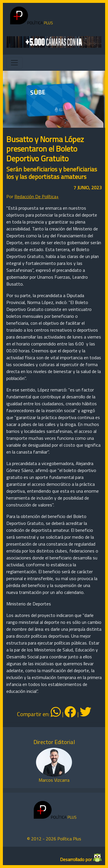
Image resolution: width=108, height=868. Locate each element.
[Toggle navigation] (14, 63)
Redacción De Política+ (37, 196)
